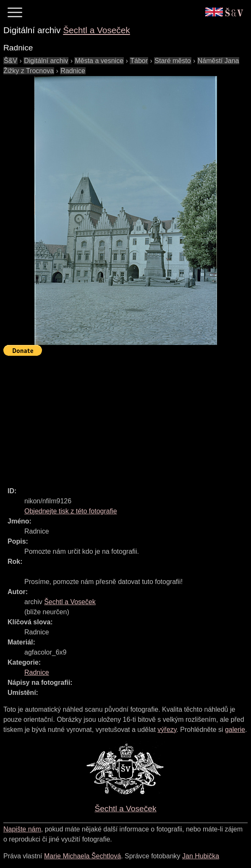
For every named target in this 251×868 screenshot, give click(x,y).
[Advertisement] (127, 418)
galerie (235, 730)
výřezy (167, 730)
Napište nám (22, 829)
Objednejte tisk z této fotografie (71, 511)
